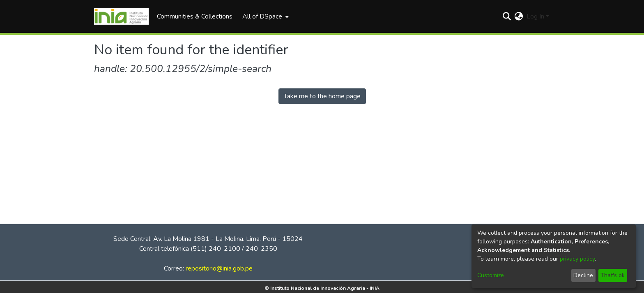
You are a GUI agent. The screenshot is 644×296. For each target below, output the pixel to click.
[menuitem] (265, 16)
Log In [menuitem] (535, 16)
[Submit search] (507, 16)
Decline (583, 275)
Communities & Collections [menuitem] (195, 16)
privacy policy (577, 259)
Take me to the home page (322, 96)
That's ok (613, 275)
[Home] (121, 16)
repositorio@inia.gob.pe (219, 268)
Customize (491, 275)
